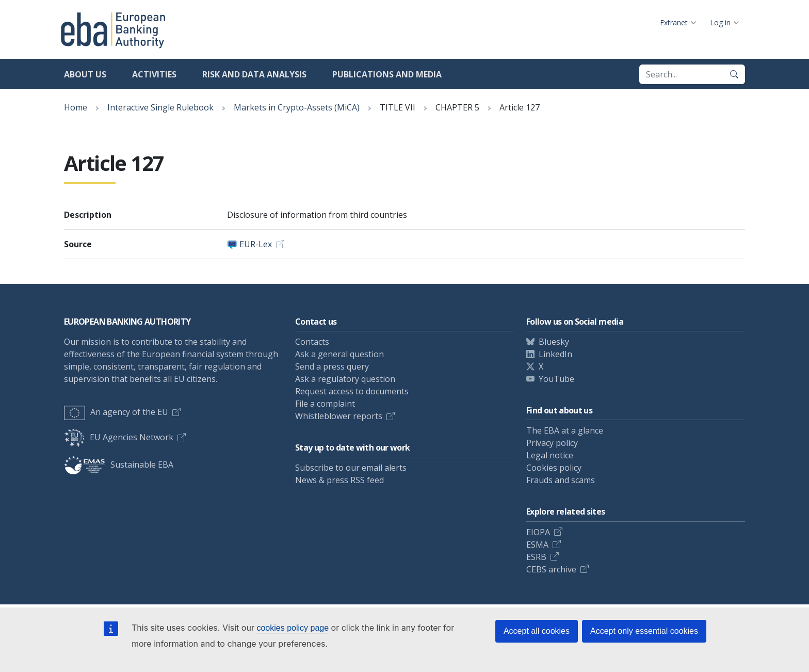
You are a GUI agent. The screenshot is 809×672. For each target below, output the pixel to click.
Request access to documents (352, 391)
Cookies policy (554, 468)
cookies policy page (293, 628)
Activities (154, 74)
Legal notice (550, 455)
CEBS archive (551, 569)
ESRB (536, 557)
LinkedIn (555, 354)
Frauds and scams (561, 480)
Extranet (674, 22)
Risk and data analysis (254, 74)
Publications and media (387, 74)
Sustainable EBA (119, 465)
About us (85, 74)
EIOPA (538, 532)
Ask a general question (339, 354)
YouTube (556, 379)
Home (76, 107)
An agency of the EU (116, 412)
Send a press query (332, 366)
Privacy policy (552, 443)
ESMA (537, 545)
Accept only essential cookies (644, 631)
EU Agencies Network (119, 437)
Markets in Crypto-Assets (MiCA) (297, 107)
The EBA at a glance (565, 430)
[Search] (734, 74)
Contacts (312, 342)
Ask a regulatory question (345, 379)
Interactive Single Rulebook (160, 107)
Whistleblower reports (339, 416)
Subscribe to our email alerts (351, 468)
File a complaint (325, 404)
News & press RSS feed (339, 480)
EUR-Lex (256, 244)
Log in (720, 22)
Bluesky (554, 342)
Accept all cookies (537, 631)
